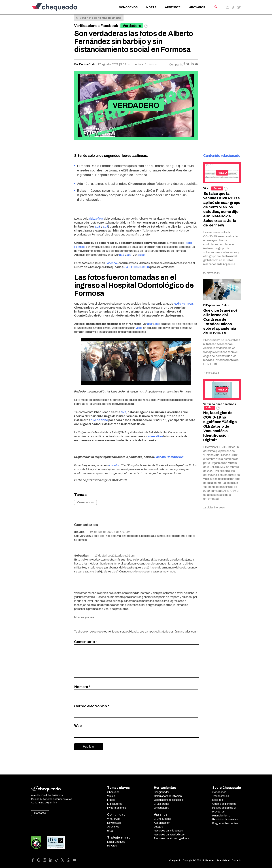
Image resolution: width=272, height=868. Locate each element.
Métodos (218, 800)
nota (123, 412)
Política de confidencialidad (216, 860)
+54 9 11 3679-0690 (136, 267)
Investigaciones (117, 808)
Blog (110, 831)
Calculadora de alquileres (168, 800)
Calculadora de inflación (168, 796)
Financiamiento (221, 816)
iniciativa (115, 465)
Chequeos (113, 792)
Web (78, 726)
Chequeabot (161, 808)
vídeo (141, 255)
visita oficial (96, 219)
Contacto (40, 813)
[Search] (216, 7)
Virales (111, 796)
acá (97, 227)
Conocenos (128, 7)
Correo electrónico (92, 706)
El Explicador (212, 305)
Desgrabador (161, 792)
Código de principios (224, 804)
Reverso (112, 846)
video (139, 328)
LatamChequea (116, 842)
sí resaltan (155, 436)
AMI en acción (162, 823)
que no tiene (99, 420)
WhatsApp (113, 819)
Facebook (112, 263)
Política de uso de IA (224, 808)
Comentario (86, 642)
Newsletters (114, 823)
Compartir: (176, 64)
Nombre (82, 687)
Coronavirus (85, 502)
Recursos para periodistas (169, 835)
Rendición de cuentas (225, 819)
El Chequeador (162, 819)
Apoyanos (197, 7)
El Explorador (161, 804)
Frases (111, 800)
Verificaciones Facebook (96, 26)
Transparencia (221, 796)
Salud (225, 305)
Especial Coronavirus (169, 457)
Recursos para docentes (168, 831)
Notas (151, 7)
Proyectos (218, 812)
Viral (206, 188)
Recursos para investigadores (171, 838)
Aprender (173, 7)
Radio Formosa (183, 304)
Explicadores (115, 804)
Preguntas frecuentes (225, 823)
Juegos (158, 827)
